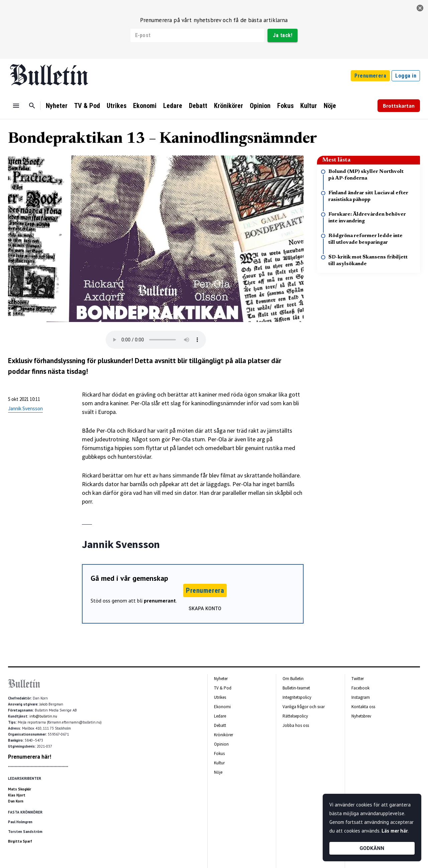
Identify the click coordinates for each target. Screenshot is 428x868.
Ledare (173, 106)
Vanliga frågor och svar (304, 707)
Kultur (309, 106)
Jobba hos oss (296, 725)
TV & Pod (87, 106)
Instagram (361, 697)
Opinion (260, 106)
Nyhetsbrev (361, 716)
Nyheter (57, 106)
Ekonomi (145, 106)
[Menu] (16, 106)
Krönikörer (229, 106)
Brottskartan (399, 106)
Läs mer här (395, 831)
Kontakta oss (363, 707)
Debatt (198, 106)
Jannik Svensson (25, 408)
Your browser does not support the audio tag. (156, 340)
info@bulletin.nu (43, 716)
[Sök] (32, 106)
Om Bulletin (293, 679)
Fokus (285, 106)
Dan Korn (16, 801)
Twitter (358, 679)
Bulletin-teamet (296, 688)
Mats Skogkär (20, 789)
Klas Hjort (17, 795)
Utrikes (117, 106)
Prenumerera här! (30, 757)
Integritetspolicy (297, 697)
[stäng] (420, 8)
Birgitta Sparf (20, 841)
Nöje (330, 106)
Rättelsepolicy (295, 716)
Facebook (360, 688)
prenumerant (160, 601)
